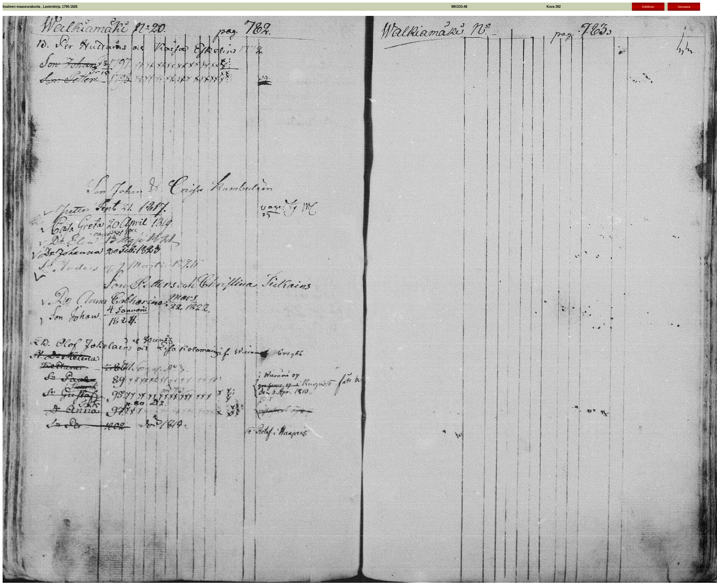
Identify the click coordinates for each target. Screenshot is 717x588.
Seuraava (684, 7)
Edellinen (648, 7)
